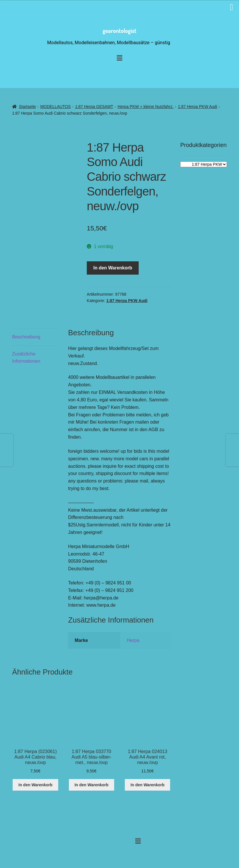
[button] (138, 841)
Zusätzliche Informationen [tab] (26, 358)
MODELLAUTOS (56, 107)
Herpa (133, 640)
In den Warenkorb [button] (35, 785)
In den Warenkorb (113, 268)
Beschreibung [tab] (26, 337)
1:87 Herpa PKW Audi (197, 107)
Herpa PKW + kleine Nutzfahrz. (146, 107)
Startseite (27, 107)
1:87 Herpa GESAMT (94, 107)
